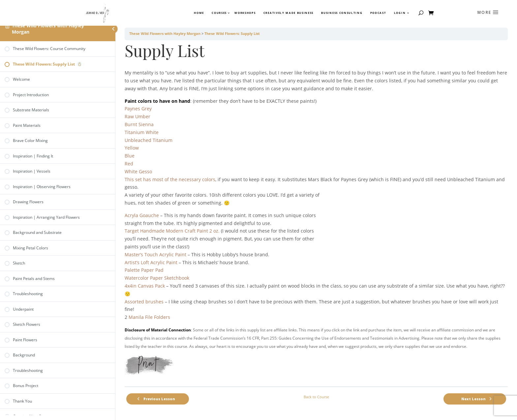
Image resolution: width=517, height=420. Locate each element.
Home (199, 13)
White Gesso (138, 171)
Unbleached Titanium (149, 140)
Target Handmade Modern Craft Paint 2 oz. (172, 231)
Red (129, 164)
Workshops (245, 13)
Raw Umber (137, 116)
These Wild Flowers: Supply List (232, 34)
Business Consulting (342, 13)
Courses (219, 13)
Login (400, 13)
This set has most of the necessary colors (170, 179)
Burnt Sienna (139, 124)
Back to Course (316, 397)
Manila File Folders (149, 317)
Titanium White (142, 132)
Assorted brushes (144, 302)
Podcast (378, 13)
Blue (130, 156)
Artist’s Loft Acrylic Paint (151, 262)
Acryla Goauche (142, 215)
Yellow (132, 148)
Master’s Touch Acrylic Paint (155, 254)
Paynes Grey (138, 109)
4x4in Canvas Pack (145, 286)
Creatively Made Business (289, 13)
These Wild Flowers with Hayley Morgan (48, 29)
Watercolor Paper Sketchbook (157, 278)
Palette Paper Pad (144, 270)
